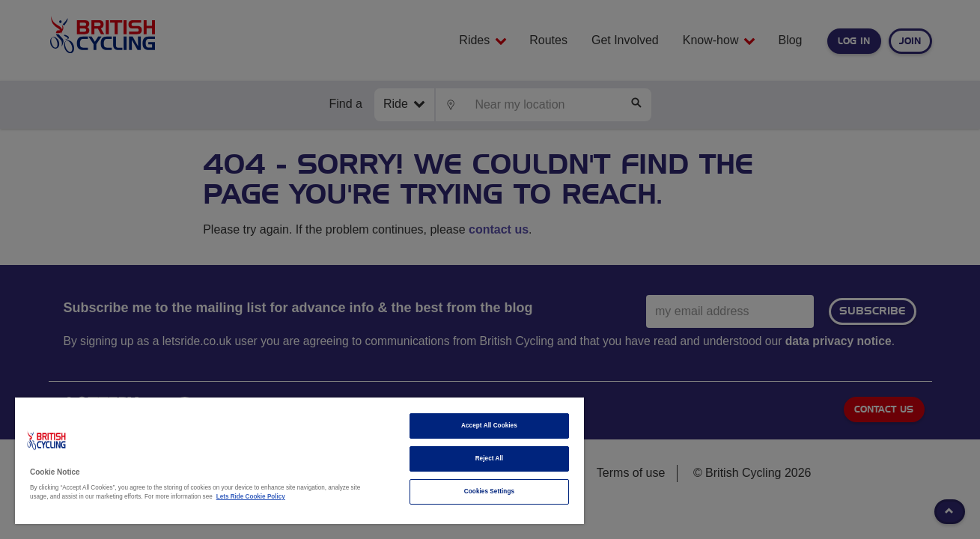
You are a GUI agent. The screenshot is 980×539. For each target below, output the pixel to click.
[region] (299, 461)
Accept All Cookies (489, 426)
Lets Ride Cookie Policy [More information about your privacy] (251, 497)
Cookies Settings (489, 491)
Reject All (489, 459)
